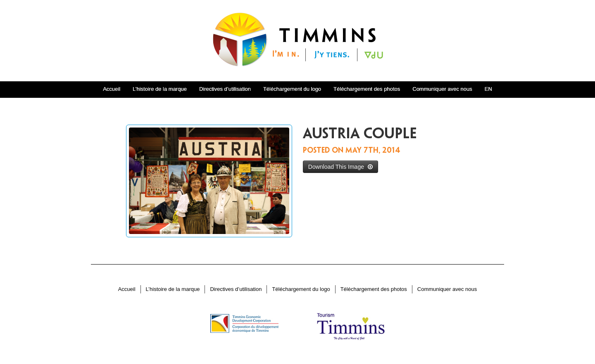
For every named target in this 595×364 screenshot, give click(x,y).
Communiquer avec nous (442, 89)
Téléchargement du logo (292, 89)
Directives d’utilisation (225, 89)
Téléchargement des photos (367, 89)
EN (488, 89)
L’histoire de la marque (160, 89)
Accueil (112, 89)
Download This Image (340, 167)
